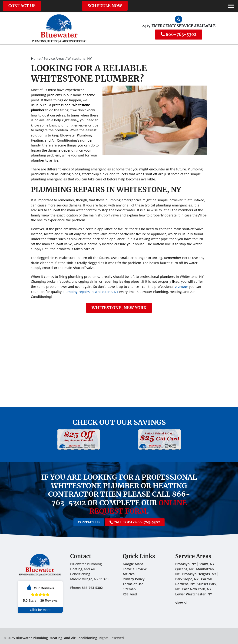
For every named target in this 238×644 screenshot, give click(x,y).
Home (36, 58)
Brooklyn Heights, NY (199, 574)
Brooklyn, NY (186, 564)
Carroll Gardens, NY (193, 582)
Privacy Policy (134, 579)
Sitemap (129, 589)
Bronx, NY (206, 564)
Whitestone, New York (119, 308)
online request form (138, 507)
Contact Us (22, 6)
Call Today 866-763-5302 (127, 522)
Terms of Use (133, 584)
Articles (129, 574)
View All (181, 603)
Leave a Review (135, 569)
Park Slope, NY (187, 579)
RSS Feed (130, 594)
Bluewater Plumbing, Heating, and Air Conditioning (56, 638)
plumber (181, 287)
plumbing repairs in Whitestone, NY (90, 292)
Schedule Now (105, 6)
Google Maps (133, 564)
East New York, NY (197, 589)
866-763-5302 (179, 34)
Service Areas (54, 58)
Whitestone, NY (80, 58)
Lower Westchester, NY (194, 594)
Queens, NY (184, 569)
